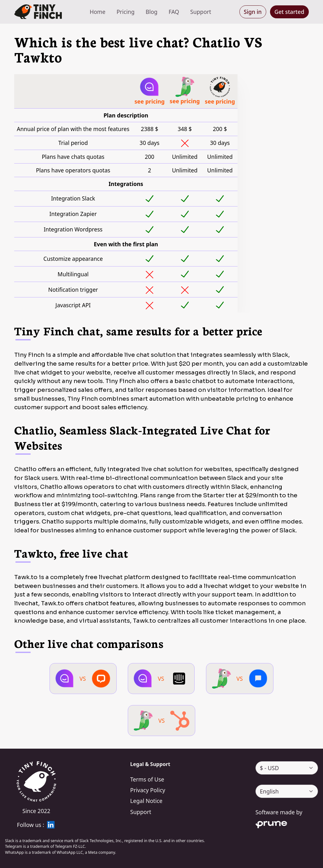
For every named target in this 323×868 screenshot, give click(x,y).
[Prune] (287, 823)
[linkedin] (51, 825)
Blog (152, 12)
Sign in (253, 12)
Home (97, 12)
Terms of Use (147, 779)
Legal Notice (146, 801)
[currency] (287, 768)
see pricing (150, 101)
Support (201, 12)
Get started (289, 12)
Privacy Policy (148, 790)
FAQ (174, 12)
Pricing (125, 12)
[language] (287, 791)
